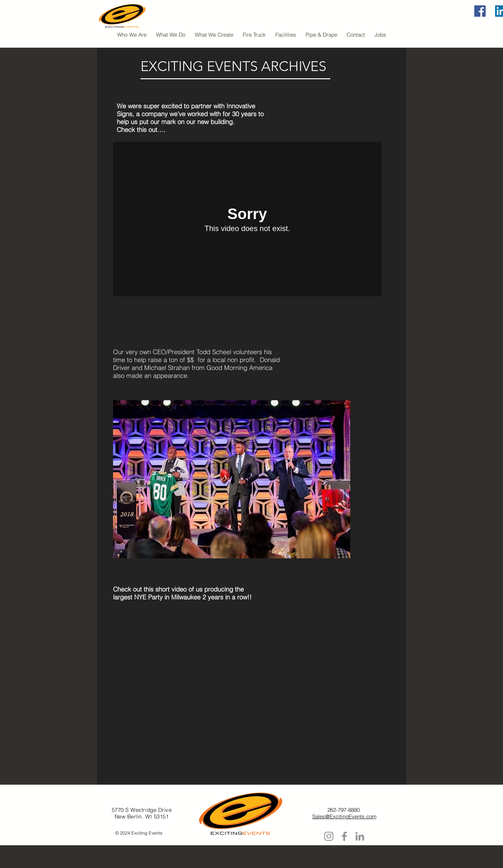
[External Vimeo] (247, 219)
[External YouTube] (245, 700)
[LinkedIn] (360, 836)
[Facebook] (480, 11)
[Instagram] (329, 836)
